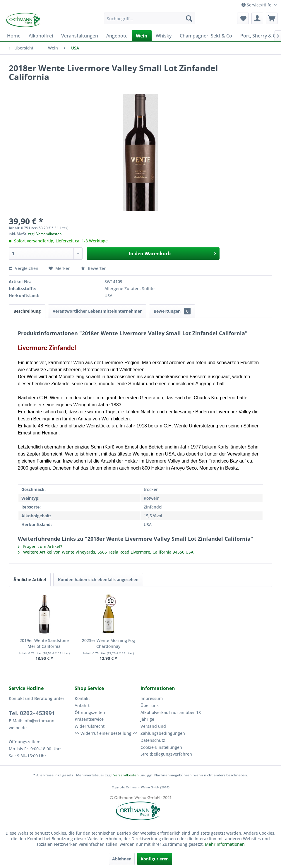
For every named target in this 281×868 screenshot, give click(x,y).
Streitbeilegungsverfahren (166, 754)
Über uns (150, 705)
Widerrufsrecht (90, 726)
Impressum (152, 698)
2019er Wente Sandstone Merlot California (44, 643)
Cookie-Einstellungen (161, 747)
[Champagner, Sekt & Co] (206, 36)
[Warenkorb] (272, 18)
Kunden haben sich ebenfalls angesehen (98, 579)
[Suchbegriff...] (150, 18)
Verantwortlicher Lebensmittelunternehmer (97, 311)
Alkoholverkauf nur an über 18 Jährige (171, 716)
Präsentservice (89, 719)
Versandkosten (126, 775)
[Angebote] (117, 36)
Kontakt (82, 698)
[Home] (14, 36)
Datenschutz (153, 740)
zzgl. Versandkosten (45, 234)
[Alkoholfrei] (41, 36)
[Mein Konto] (257, 18)
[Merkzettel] (243, 18)
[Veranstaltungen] (80, 36)
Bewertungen (172, 311)
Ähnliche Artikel (30, 579)
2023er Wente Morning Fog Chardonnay (108, 643)
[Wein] (142, 36)
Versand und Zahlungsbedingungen (163, 730)
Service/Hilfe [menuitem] (257, 5)
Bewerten (94, 268)
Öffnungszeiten (90, 712)
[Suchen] (189, 18)
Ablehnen (122, 859)
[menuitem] (150, 18)
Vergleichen (24, 268)
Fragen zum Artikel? (40, 546)
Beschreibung (27, 311)
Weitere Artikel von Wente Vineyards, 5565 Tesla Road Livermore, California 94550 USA (106, 552)
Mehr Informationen (225, 844)
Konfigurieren (155, 859)
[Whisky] (164, 36)
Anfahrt (82, 705)
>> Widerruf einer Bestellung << (106, 733)
